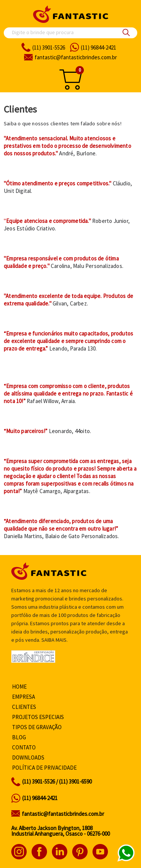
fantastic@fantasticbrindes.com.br (63, 814)
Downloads (28, 757)
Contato (24, 747)
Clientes (24, 707)
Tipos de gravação (37, 727)
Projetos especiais (38, 717)
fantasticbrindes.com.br (76, 57)
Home (19, 687)
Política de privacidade (44, 768)
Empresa (23, 697)
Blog (19, 737)
